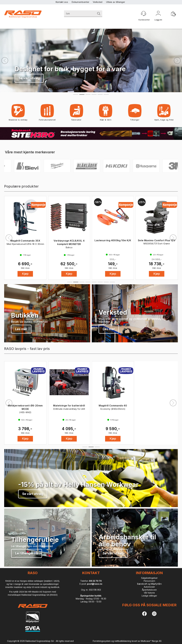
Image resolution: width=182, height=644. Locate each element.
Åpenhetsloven (149, 590)
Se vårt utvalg (33, 494)
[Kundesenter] (144, 13)
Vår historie (149, 593)
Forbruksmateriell (47, 113)
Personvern (149, 581)
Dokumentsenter (80, 2)
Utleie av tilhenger (116, 2)
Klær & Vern (106, 113)
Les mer (21, 329)
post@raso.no (95, 584)
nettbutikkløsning (123, 641)
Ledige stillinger (149, 596)
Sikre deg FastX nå (33, 78)
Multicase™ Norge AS (151, 641)
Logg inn (158, 14)
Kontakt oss (62, 2)
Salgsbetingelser (149, 578)
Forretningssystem (102, 641)
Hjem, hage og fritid (164, 113)
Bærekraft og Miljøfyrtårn (149, 584)
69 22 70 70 (95, 581)
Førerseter (76, 113)
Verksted (98, 2)
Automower (149, 587)
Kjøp (25, 274)
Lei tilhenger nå (26, 553)
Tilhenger (135, 113)
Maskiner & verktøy (18, 113)
